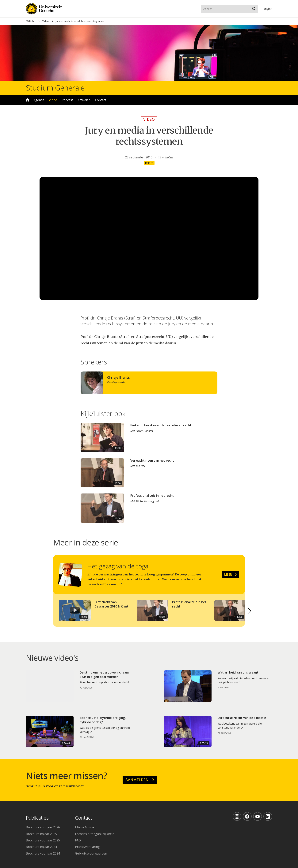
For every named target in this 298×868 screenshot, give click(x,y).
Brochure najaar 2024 (41, 847)
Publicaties (37, 818)
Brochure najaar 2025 (41, 834)
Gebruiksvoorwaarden (91, 853)
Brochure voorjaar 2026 (43, 827)
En (268, 9)
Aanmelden (137, 780)
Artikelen (84, 100)
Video (46, 21)
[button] (249, 611)
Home (28, 100)
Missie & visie (85, 827)
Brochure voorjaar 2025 (43, 840)
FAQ (78, 840)
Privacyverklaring (87, 847)
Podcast (67, 100)
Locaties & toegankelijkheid (95, 834)
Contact (101, 100)
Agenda (39, 100)
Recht (149, 163)
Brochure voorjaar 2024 (43, 853)
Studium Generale (55, 88)
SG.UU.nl (31, 21)
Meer (228, 574)
